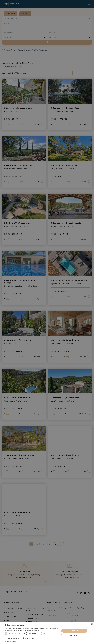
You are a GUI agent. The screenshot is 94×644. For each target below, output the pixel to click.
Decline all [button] (74, 635)
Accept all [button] (74, 631)
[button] (32, 642)
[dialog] (47, 633)
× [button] (92, 624)
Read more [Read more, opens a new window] (37, 630)
